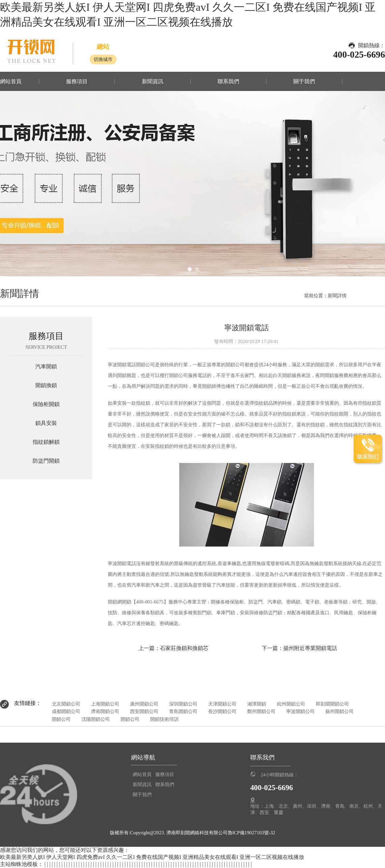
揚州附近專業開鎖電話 (310, 648)
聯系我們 (228, 82)
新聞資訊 (153, 82)
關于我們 (304, 82)
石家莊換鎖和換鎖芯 (184, 648)
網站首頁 (11, 82)
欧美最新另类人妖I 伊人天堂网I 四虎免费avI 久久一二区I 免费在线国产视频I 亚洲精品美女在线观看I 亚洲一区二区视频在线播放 (152, 857)
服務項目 (77, 82)
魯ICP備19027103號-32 (251, 833)
